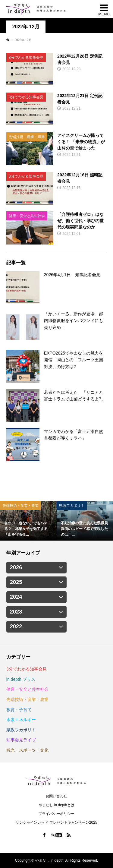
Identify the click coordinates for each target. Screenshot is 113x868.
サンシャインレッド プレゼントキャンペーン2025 (56, 822)
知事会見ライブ (21, 740)
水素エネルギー (21, 720)
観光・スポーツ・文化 (27, 750)
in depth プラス (21, 679)
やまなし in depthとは (56, 805)
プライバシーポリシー (56, 814)
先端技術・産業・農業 (27, 699)
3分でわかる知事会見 (27, 669)
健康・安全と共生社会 (27, 689)
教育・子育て (19, 710)
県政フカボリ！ (21, 730)
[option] (28, 521)
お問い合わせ (56, 796)
